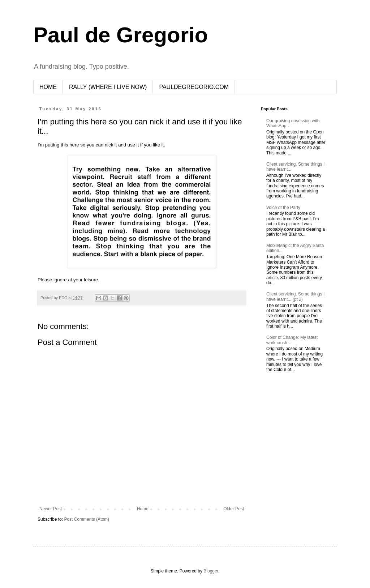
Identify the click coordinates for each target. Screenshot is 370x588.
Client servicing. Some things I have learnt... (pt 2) (295, 297)
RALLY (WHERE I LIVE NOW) (108, 87)
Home (143, 509)
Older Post (234, 509)
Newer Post (51, 509)
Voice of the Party (283, 208)
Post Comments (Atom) (87, 519)
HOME (48, 87)
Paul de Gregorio (121, 35)
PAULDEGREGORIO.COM (194, 87)
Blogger (211, 571)
